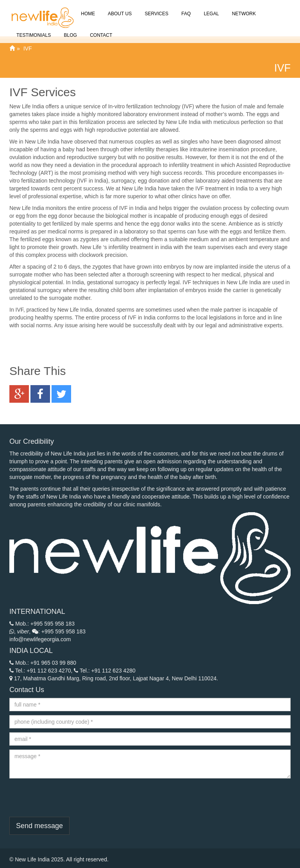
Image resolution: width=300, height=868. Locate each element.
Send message (39, 826)
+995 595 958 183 (53, 624)
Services (156, 9)
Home (87, 9)
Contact (100, 31)
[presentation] (69, 798)
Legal (211, 9)
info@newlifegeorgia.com (40, 639)
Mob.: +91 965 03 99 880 (43, 663)
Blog (70, 31)
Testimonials (33, 31)
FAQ (185, 9)
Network (243, 9)
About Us (119, 9)
